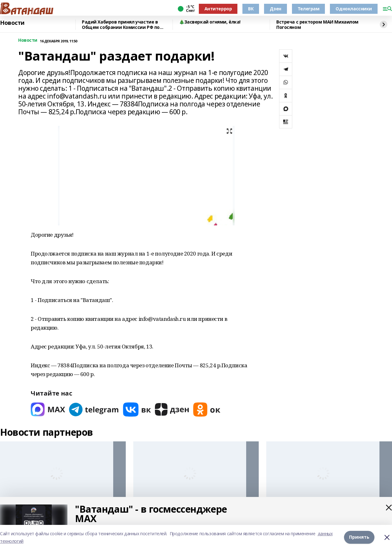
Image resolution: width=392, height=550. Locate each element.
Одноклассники (354, 9)
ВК (251, 9)
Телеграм (309, 9)
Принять (359, 537)
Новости (12, 23)
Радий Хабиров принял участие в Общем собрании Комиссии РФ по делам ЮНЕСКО (121, 25)
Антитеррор (218, 9)
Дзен (275, 9)
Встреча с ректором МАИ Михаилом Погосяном (317, 25)
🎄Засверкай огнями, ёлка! (210, 22)
